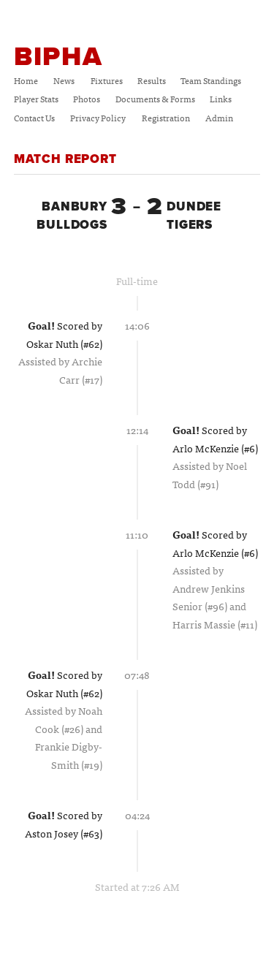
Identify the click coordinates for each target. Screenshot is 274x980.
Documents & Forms (155, 99)
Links (221, 99)
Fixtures (107, 80)
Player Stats (36, 99)
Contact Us (34, 118)
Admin (219, 118)
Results (152, 80)
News (64, 80)
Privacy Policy (98, 118)
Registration (166, 118)
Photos (87, 99)
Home (26, 80)
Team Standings (211, 80)
